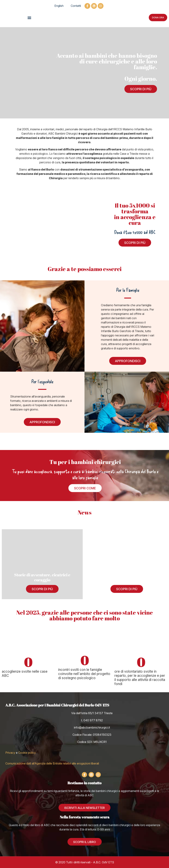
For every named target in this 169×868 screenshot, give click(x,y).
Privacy (10, 753)
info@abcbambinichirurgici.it (92, 727)
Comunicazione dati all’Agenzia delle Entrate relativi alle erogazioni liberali (52, 763)
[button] (29, 18)
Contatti (76, 6)
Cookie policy (27, 753)
